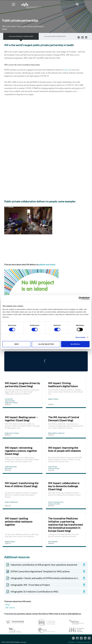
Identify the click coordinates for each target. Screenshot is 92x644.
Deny (17, 344)
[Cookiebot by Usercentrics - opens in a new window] (80, 298)
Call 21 (66, 70)
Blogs (8, 605)
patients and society (47, 265)
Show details (81, 337)
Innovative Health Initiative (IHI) (55, 36)
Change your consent (83, 642)
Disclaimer (71, 642)
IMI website (10, 608)
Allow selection (46, 344)
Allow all (75, 344)
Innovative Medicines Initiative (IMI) (21, 36)
